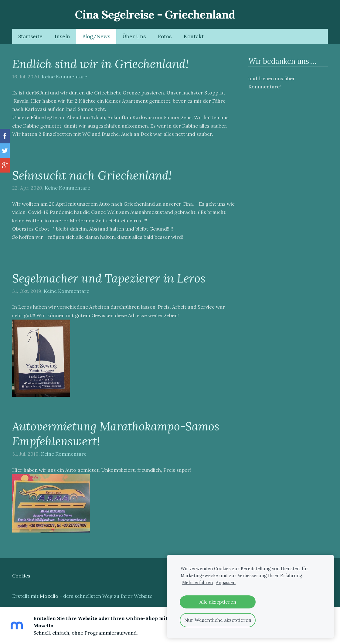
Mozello (49, 596)
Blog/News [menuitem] (96, 36)
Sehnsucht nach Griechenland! (92, 175)
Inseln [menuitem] (62, 36)
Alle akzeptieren (218, 602)
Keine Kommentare (64, 77)
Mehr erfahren (197, 583)
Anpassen (226, 583)
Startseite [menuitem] (30, 36)
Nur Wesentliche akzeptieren (218, 620)
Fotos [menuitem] (165, 36)
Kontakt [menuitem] (194, 36)
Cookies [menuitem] (21, 576)
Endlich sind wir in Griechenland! (100, 64)
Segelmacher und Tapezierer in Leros (109, 278)
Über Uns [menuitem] (134, 36)
